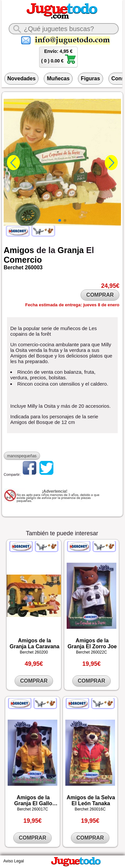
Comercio (23, 260)
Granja (71, 250)
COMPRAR (100, 295)
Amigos (19, 250)
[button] (60, 220)
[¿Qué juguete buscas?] (64, 29)
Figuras (91, 78)
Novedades (21, 78)
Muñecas (58, 78)
